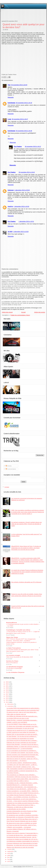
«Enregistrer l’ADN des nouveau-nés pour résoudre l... (23, 777)
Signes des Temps (12, 637)
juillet (9, 855)
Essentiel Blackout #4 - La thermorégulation (20, 749)
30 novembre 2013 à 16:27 (20, 119)
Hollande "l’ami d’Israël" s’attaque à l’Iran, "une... (21, 767)
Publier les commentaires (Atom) (20, 315)
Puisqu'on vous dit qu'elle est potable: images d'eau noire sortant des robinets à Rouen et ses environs (27, 595)
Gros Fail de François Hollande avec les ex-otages (22, 821)
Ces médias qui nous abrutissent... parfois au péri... (22, 789)
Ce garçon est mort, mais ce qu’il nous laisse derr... (22, 712)
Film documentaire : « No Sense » (17, 761)
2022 (7, 684)
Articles (9, 466)
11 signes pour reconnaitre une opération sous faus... (22, 726)
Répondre (11, 97)
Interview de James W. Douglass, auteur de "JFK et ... (23, 759)
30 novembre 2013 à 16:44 (27, 172)
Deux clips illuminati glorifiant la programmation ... (21, 757)
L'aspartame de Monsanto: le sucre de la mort (20, 728)
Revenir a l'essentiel (13, 831)
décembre (10, 704)
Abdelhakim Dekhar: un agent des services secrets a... (23, 747)
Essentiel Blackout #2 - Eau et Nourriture (19, 813)
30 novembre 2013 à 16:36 (24, 131)
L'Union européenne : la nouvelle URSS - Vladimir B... (23, 791)
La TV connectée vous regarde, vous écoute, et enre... (23, 753)
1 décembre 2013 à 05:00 (22, 190)
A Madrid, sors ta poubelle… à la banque (19, 827)
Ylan (9, 85)
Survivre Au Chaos (12, 661)
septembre (11, 851)
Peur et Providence (12, 663)
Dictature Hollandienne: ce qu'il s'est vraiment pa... (22, 799)
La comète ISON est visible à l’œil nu (18, 781)
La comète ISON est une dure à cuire (18, 718)
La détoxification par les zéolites (16, 809)
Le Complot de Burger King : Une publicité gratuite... (22, 835)
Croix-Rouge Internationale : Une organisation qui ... (22, 787)
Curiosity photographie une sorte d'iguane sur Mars (22, 811)
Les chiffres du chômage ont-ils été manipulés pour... (22, 716)
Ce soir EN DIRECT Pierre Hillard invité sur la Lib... (22, 724)
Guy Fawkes (18, 146)
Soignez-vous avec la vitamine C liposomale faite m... (23, 833)
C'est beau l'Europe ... (13, 773)
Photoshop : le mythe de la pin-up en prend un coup (22, 845)
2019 (7, 690)
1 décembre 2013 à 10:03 (21, 206)
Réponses (13, 142)
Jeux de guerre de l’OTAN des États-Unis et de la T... (22, 819)
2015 (7, 698)
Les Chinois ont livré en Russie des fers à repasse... (22, 740)
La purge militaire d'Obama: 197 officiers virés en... (22, 829)
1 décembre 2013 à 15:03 (21, 232)
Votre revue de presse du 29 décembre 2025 (20, 657)
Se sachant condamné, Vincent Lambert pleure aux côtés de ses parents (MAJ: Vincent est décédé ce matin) (26, 524)
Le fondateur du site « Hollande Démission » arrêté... (22, 783)
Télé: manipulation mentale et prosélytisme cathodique (23, 769)
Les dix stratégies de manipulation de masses (20, 738)
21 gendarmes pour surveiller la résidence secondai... (23, 815)
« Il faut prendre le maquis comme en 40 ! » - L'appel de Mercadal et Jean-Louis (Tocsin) (23, 632)
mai (9, 859)
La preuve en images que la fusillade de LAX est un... (23, 839)
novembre (10, 706)
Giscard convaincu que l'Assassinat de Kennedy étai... (23, 755)
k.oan (10, 119)
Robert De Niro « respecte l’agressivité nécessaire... (22, 720)
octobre (10, 849)
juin (9, 857)
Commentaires (11, 469)
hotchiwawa (12, 103)
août (9, 853)
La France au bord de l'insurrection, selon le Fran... (22, 825)
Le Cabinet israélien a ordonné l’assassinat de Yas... (22, 771)
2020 (7, 688)
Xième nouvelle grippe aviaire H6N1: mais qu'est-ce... (23, 779)
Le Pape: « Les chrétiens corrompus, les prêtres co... (22, 797)
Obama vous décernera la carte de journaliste (20, 847)
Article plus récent (7, 312)
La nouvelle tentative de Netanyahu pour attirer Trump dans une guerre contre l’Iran (22, 650)
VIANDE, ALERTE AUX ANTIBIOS (17, 722)
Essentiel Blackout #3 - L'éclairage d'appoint (20, 785)
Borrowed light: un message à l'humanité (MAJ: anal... (23, 817)
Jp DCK (10, 232)
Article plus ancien (40, 312)
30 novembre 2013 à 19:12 (33, 146)
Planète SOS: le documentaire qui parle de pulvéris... (22, 734)
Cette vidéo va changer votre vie (16, 714)
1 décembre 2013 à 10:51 (26, 221)
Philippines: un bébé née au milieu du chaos (20, 807)
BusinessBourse (12, 623)
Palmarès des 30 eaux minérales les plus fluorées (21, 743)
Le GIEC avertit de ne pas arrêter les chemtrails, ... (22, 732)
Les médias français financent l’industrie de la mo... (22, 795)
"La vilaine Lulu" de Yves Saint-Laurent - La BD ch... (22, 765)
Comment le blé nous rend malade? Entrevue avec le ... (23, 793)
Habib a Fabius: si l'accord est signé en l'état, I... (21, 805)
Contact (7, 487)
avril (9, 861)
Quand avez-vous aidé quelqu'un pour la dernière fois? (23, 710)
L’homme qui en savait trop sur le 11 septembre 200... (23, 730)
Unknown (11, 190)
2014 (7, 700)
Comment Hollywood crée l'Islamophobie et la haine (22, 843)
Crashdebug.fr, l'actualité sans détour (18, 630)
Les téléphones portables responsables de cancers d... (23, 841)
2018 (7, 692)
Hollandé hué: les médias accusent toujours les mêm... (23, 803)
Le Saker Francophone (14, 648)
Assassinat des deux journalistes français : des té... (22, 837)
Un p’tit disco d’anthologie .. (15, 668)
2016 (7, 696)
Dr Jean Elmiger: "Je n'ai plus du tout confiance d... (22, 736)
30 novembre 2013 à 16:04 (19, 85)
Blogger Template (18, 867)
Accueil (23, 312)
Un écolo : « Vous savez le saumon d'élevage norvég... (23, 801)
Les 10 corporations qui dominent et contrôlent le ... (22, 751)
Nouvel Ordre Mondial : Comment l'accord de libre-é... (23, 744)
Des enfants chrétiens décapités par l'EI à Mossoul (26, 582)
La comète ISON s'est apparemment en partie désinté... (23, 708)
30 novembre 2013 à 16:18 (24, 103)
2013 (7, 702)
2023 (7, 682)
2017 (7, 694)
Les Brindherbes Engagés (15, 667)
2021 (7, 686)
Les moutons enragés (13, 655)
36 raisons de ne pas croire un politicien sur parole (22, 823)
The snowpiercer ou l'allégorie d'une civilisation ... (21, 775)
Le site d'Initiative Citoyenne (15, 672)
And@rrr (10, 206)
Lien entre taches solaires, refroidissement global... (22, 763)
